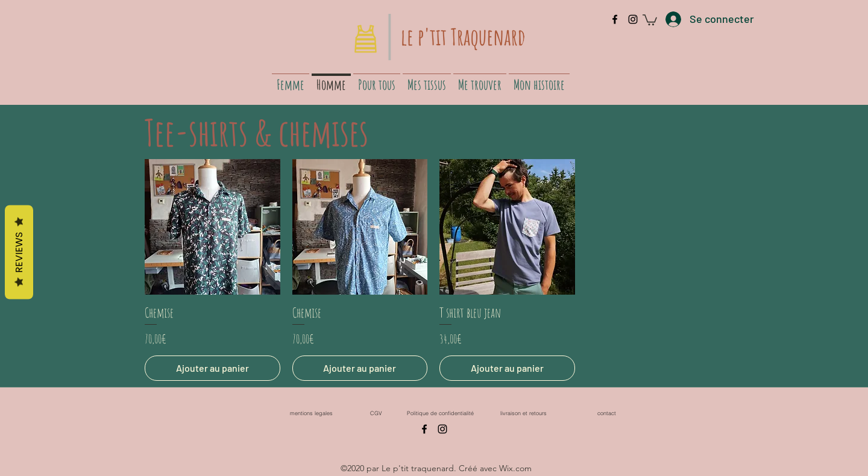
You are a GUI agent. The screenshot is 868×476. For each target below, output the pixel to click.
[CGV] (376, 413)
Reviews (19, 252)
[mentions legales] (311, 413)
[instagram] (633, 19)
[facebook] (615, 19)
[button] (650, 19)
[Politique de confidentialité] (440, 413)
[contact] (606, 413)
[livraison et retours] (523, 413)
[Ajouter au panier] (212, 368)
